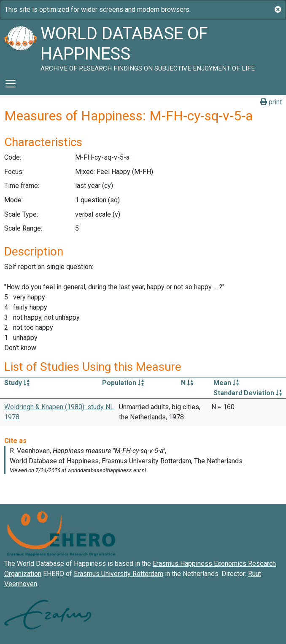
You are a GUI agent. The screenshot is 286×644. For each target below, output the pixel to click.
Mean (226, 383)
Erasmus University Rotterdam (119, 574)
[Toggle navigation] (11, 84)
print (271, 102)
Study (17, 383)
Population (123, 383)
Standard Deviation (248, 393)
